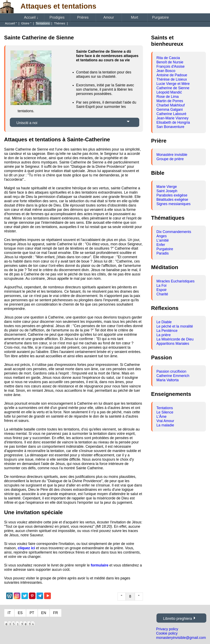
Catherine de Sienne (173, 88)
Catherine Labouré (171, 114)
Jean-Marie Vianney (172, 118)
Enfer (161, 245)
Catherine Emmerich (173, 376)
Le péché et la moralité (175, 326)
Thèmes (60, 23)
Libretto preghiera (177, 619)
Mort (135, 17)
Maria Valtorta (168, 380)
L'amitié (163, 240)
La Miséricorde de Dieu (175, 339)
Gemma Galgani (170, 110)
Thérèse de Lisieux (172, 79)
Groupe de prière (170, 159)
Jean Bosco (166, 71)
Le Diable (164, 322)
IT (9, 613)
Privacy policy (167, 629)
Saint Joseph (167, 191)
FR (55, 613)
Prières (83, 17)
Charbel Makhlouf (171, 105)
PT (32, 613)
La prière (164, 335)
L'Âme (161, 417)
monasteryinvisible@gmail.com (181, 638)
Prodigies (57, 17)
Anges (162, 236)
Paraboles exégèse (172, 195)
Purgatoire (160, 17)
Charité (162, 294)
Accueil (31, 17)
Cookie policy (167, 633)
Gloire (25, 23)
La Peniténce (167, 331)
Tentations (165, 408)
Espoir (162, 290)
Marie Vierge (167, 187)
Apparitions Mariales (173, 344)
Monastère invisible (172, 155)
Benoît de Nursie (170, 62)
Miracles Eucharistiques (176, 281)
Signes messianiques (173, 204)
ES (20, 613)
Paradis (163, 253)
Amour (109, 17)
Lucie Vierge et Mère (173, 84)
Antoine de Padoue (172, 75)
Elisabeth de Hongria (173, 122)
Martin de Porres (170, 101)
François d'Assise (171, 66)
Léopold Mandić (169, 92)
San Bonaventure (170, 127)
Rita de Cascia (168, 58)
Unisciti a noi (27, 123)
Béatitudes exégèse (172, 200)
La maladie (165, 425)
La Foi (161, 285)
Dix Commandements (174, 232)
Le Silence (165, 412)
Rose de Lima (168, 97)
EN (44, 613)
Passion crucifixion (171, 371)
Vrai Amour (165, 421)
